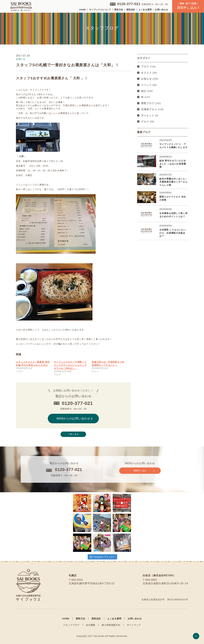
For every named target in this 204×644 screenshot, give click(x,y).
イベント (146, 85)
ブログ (145, 66)
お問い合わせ (161, 10)
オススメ (146, 73)
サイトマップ (134, 625)
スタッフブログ (71, 625)
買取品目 (131, 10)
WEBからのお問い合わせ (74, 419)
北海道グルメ (149, 109)
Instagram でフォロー (102, 557)
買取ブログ (148, 103)
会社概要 (91, 625)
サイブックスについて (100, 10)
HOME (83, 10)
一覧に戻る (73, 434)
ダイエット (148, 115)
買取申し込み (144, 471)
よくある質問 (145, 10)
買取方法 (119, 10)
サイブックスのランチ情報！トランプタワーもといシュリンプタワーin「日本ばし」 (70, 365)
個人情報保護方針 (111, 625)
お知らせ (146, 79)
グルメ (145, 121)
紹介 (144, 91)
